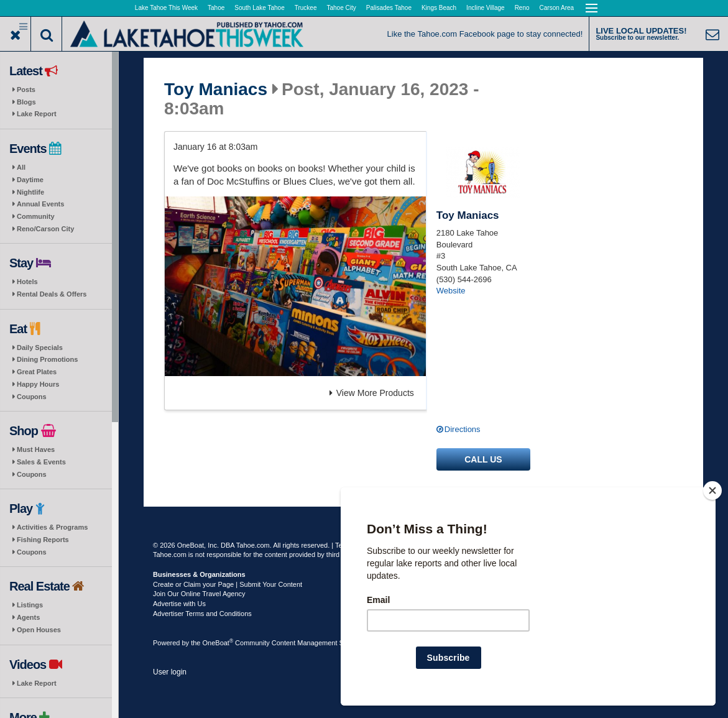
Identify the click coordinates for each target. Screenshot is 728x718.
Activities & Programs (52, 527)
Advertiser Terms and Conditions (202, 614)
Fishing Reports (43, 540)
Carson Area (557, 8)
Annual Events (40, 204)
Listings (30, 605)
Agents (28, 617)
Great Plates (37, 372)
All (21, 167)
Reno (522, 8)
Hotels (27, 282)
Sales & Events (41, 462)
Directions (463, 429)
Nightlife (30, 192)
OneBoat (218, 643)
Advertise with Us (179, 604)
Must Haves (36, 449)
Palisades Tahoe (389, 8)
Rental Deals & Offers (52, 294)
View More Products (372, 393)
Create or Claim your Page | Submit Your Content (228, 584)
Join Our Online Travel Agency (199, 594)
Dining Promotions (47, 359)
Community (36, 216)
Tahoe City (342, 8)
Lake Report (37, 114)
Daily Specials (40, 347)
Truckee (306, 8)
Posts (26, 90)
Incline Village (486, 8)
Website (451, 291)
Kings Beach (439, 8)
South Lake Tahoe (259, 8)
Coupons (32, 397)
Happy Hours (38, 384)
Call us (483, 459)
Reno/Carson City (45, 229)
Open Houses (39, 630)
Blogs (26, 102)
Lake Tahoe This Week (166, 8)
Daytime (30, 180)
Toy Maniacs (216, 90)
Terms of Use (355, 545)
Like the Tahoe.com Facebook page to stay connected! (485, 34)
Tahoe (216, 8)
